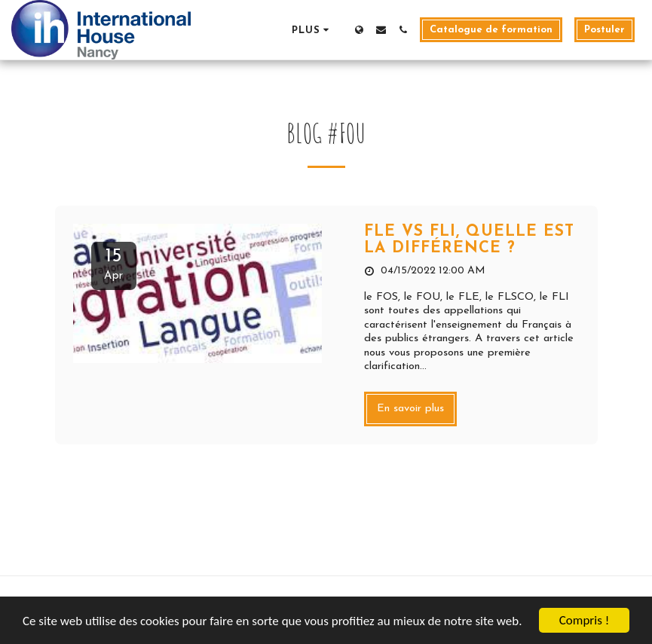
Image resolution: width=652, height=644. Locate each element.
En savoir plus (410, 409)
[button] (381, 30)
